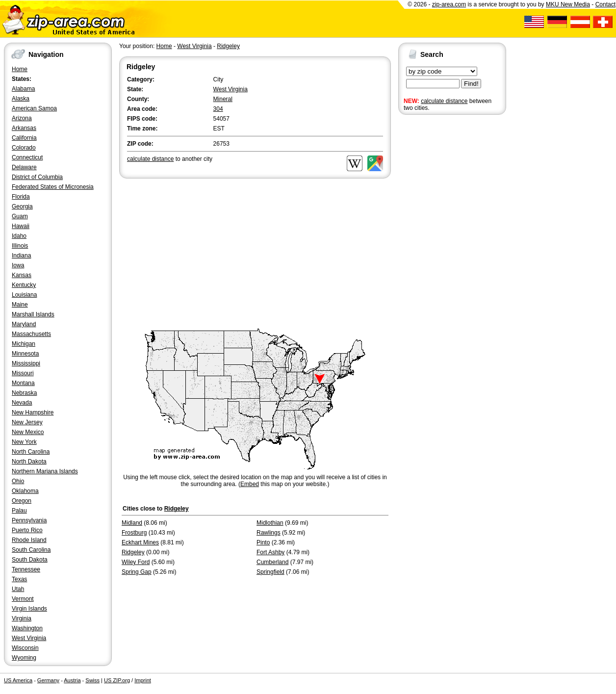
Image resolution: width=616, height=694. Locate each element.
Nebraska (24, 393)
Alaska (21, 99)
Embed (250, 484)
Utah (18, 589)
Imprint (143, 680)
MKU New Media (568, 4)
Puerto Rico (27, 530)
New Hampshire (33, 412)
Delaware (24, 167)
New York (24, 442)
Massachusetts (31, 334)
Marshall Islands (33, 314)
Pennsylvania (29, 520)
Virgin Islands (29, 609)
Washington (27, 628)
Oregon (22, 501)
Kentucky (24, 285)
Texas (19, 579)
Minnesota (25, 354)
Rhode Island (29, 540)
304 (218, 109)
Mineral (223, 99)
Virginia (22, 618)
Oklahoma (25, 491)
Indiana (21, 256)
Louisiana (24, 295)
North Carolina (31, 452)
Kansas (22, 275)
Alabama (23, 89)
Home (20, 69)
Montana (23, 383)
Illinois (20, 246)
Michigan (24, 344)
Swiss (92, 680)
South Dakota (30, 560)
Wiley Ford (136, 562)
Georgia (22, 206)
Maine (20, 305)
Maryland (24, 324)
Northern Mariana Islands (45, 471)
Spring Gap (137, 572)
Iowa (18, 265)
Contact (605, 4)
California (24, 138)
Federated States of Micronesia (53, 187)
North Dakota (29, 462)
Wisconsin (25, 648)
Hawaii (21, 226)
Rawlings (269, 533)
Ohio (18, 481)
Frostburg (134, 533)
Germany (48, 680)
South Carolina (31, 550)
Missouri (23, 373)
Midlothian (270, 523)
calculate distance (444, 101)
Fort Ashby (270, 552)
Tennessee (26, 569)
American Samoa (34, 108)
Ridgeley (228, 46)
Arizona (22, 118)
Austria (72, 680)
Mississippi (26, 363)
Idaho (19, 236)
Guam (20, 216)
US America (18, 680)
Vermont (23, 599)
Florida (21, 197)
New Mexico (28, 432)
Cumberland (272, 562)
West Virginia (29, 638)
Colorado (24, 148)
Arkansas (24, 128)
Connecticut (27, 157)
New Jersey (27, 422)
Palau (19, 511)
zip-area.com (449, 4)
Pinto (263, 542)
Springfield (270, 572)
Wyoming (24, 658)
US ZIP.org (117, 680)
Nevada (22, 403)
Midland (132, 523)
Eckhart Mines (140, 542)
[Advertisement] (437, 269)
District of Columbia (37, 177)
